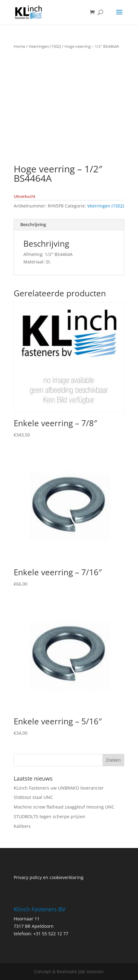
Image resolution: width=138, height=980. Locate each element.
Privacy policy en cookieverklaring (49, 877)
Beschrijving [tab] (33, 224)
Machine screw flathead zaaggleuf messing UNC (64, 807)
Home (19, 46)
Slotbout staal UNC (33, 797)
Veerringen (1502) (45, 46)
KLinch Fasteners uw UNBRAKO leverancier (59, 788)
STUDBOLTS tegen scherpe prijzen (50, 816)
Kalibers (22, 826)
